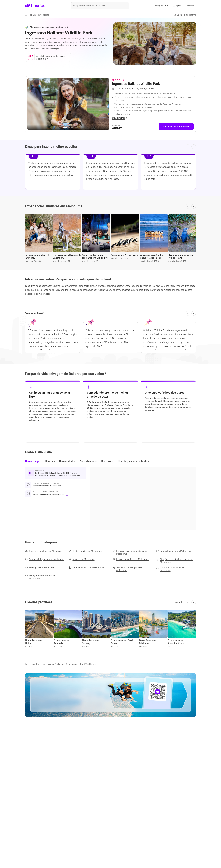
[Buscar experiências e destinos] (100, 6)
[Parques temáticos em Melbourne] (131, 559)
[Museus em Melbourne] (82, 559)
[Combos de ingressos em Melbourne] (45, 559)
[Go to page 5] (73, 127)
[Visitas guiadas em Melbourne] (85, 551)
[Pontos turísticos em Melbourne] (173, 551)
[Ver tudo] (179, 602)
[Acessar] (190, 6)
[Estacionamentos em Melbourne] (86, 567)
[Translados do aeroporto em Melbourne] (132, 569)
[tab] (34, 462)
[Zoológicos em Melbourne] (40, 567)
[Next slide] (194, 147)
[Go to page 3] (70, 127)
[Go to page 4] (71, 127)
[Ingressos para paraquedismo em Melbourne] (132, 552)
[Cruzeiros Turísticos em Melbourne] (44, 551)
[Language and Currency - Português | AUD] (161, 6)
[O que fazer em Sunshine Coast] (176, 642)
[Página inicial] (31, 664)
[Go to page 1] (65, 127)
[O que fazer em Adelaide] (62, 642)
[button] (177, 6)
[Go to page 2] (68, 127)
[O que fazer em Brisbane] (147, 642)
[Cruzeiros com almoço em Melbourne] (176, 569)
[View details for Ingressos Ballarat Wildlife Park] (153, 84)
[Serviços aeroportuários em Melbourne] (45, 577)
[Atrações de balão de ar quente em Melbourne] (176, 561)
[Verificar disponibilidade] (176, 126)
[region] (68, 104)
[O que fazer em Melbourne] (53, 664)
